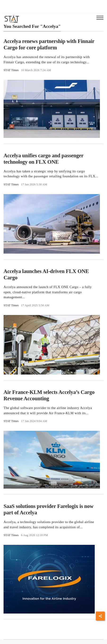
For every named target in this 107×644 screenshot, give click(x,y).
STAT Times (11, 70)
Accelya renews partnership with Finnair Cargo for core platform (49, 44)
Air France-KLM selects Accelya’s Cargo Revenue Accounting (49, 395)
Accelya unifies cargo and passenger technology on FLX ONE (43, 159)
